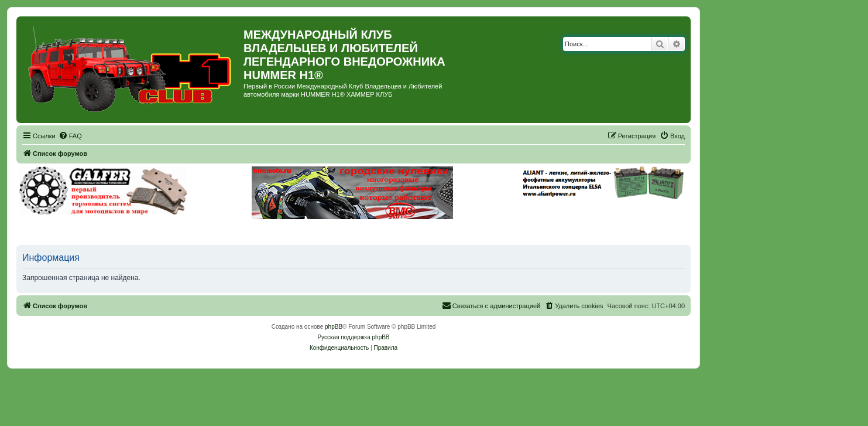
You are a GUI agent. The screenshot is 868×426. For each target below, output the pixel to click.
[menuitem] (70, 136)
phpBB (334, 327)
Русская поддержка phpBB (353, 337)
